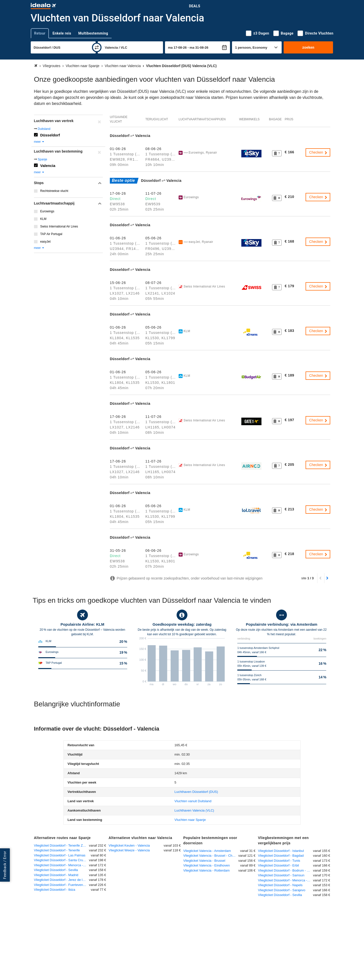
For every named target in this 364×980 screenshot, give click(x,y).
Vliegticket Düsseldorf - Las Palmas (60, 855)
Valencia (48, 166)
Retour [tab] (40, 33)
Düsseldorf (50, 135)
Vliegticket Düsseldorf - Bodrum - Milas (286, 870)
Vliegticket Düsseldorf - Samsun (281, 875)
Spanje (42, 159)
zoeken (308, 47)
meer (39, 142)
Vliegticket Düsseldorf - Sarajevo (282, 890)
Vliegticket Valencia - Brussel (204, 861)
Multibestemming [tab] (93, 33)
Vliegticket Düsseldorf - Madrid (56, 875)
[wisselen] (97, 47)
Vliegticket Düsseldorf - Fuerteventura (61, 885)
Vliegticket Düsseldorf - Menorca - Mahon (62, 865)
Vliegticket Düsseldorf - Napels (280, 885)
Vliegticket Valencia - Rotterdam (207, 870)
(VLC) (194, 810)
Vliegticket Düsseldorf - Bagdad (281, 856)
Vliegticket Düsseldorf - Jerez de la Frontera (62, 880)
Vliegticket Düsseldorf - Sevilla (56, 870)
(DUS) (196, 792)
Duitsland (44, 129)
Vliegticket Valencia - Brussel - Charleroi (211, 856)
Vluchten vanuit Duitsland (193, 801)
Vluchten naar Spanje (190, 820)
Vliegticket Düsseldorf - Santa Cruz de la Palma (62, 860)
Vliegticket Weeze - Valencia (129, 850)
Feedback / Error (5, 865)
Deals (195, 6)
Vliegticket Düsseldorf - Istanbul (281, 851)
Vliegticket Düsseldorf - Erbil (278, 865)
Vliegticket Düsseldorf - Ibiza (55, 890)
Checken (318, 152)
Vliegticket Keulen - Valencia (129, 845)
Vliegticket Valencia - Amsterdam (207, 851)
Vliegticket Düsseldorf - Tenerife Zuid (61, 845)
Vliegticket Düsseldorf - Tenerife (57, 850)
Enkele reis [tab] (62, 33)
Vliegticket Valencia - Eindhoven (207, 865)
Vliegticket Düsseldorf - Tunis (279, 861)
